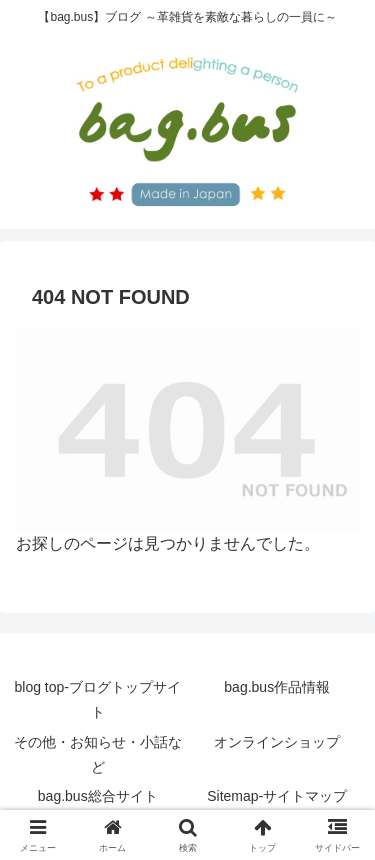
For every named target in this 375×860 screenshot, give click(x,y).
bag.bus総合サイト (98, 796)
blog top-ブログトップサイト (98, 699)
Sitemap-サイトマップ (277, 796)
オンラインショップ (277, 742)
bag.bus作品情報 (277, 687)
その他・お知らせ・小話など (98, 754)
